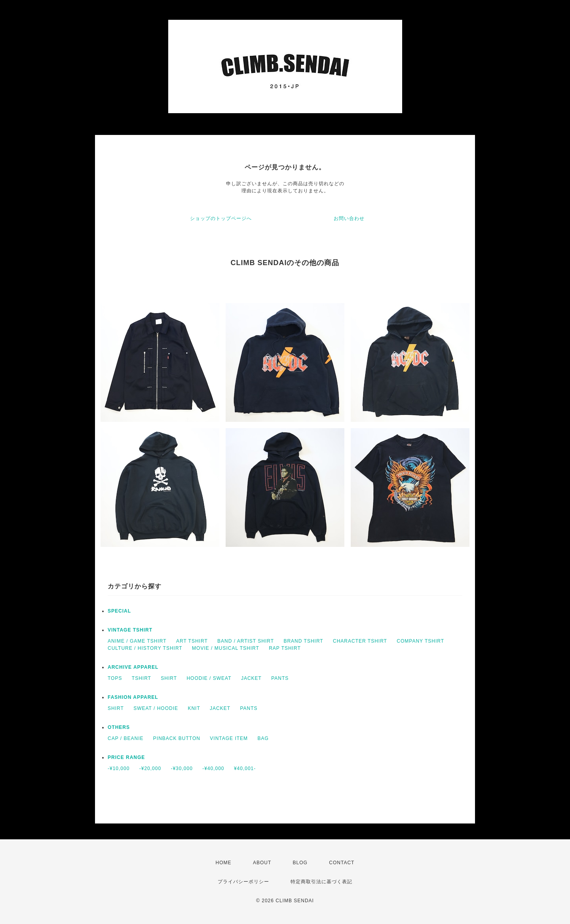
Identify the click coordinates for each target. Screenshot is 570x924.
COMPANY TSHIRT (420, 641)
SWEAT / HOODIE (156, 708)
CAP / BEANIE (125, 738)
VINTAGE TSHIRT (130, 630)
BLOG (300, 863)
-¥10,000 (119, 768)
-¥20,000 (150, 768)
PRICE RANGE (126, 757)
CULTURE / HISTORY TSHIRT (145, 648)
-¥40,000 (213, 768)
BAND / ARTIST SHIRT (246, 641)
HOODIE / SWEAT (209, 678)
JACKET (251, 678)
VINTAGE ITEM (229, 738)
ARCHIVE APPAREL (133, 667)
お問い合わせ (349, 218)
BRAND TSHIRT (303, 641)
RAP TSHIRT (285, 648)
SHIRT (169, 678)
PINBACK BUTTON (177, 738)
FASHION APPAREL (133, 697)
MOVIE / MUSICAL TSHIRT (226, 648)
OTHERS (119, 727)
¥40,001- (245, 768)
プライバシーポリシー (243, 882)
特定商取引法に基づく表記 (321, 882)
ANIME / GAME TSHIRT (137, 641)
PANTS (280, 678)
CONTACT (342, 863)
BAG (263, 738)
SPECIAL (119, 611)
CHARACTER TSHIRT (360, 641)
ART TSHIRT (192, 641)
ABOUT (262, 863)
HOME (224, 863)
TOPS (115, 678)
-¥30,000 (181, 768)
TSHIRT (142, 678)
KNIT (194, 708)
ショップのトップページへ (221, 218)
